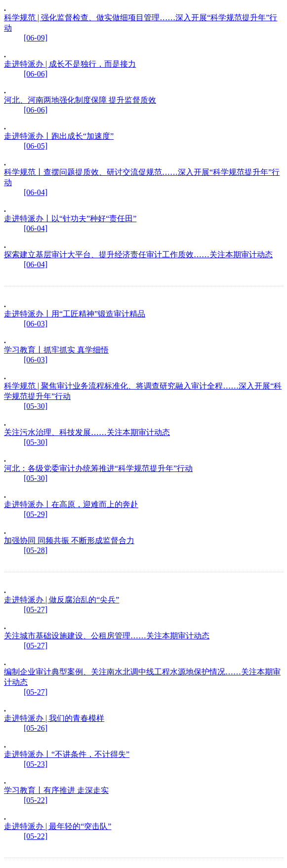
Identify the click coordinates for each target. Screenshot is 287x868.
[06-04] (36, 192)
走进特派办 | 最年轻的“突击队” (58, 826)
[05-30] (36, 406)
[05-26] (36, 728)
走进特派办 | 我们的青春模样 (54, 718)
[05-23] (36, 764)
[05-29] (36, 514)
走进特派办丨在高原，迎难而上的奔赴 (71, 504)
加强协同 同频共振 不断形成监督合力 (69, 540)
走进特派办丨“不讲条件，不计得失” (67, 754)
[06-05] (36, 146)
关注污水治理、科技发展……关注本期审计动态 (87, 432)
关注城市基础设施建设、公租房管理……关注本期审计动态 (107, 636)
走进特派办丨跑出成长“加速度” (59, 136)
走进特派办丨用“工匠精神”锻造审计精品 (75, 314)
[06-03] (36, 324)
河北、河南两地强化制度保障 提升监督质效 (80, 100)
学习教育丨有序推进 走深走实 (56, 790)
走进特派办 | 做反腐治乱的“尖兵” (61, 600)
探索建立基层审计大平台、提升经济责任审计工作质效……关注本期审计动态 (138, 255)
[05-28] (36, 550)
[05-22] (36, 800)
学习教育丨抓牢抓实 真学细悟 (56, 350)
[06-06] (36, 74)
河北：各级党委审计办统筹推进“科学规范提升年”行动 (98, 468)
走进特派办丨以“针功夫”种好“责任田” (70, 218)
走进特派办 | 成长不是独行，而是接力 (70, 64)
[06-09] (36, 38)
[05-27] (36, 610)
